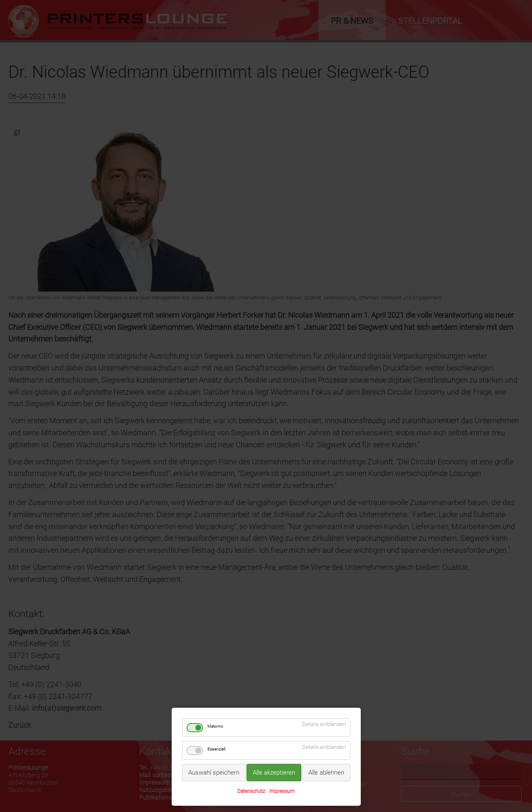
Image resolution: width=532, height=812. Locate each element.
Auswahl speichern (214, 773)
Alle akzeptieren (274, 773)
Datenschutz (251, 791)
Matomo (215, 726)
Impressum (282, 791)
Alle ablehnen (326, 773)
